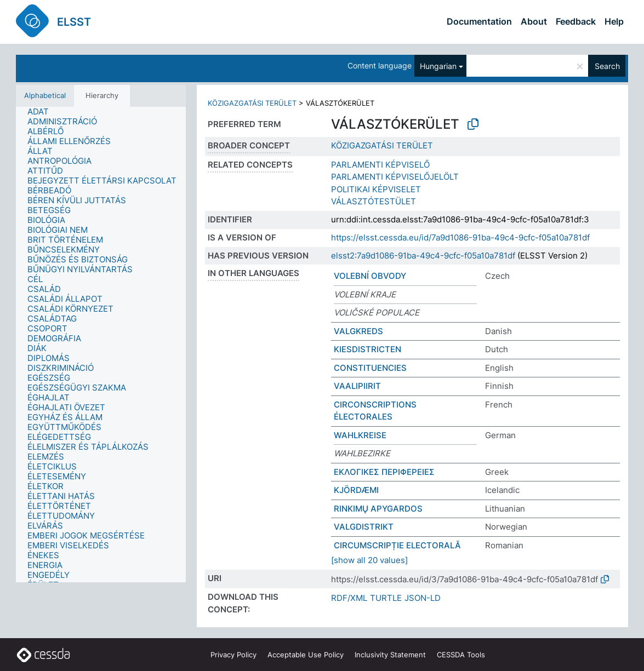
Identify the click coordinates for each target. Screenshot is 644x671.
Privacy (233, 655)
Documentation (479, 21)
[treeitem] (43, 112)
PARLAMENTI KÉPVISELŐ (380, 165)
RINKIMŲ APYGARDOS (378, 509)
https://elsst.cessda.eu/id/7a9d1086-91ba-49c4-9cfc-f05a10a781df (460, 237)
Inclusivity (390, 655)
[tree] (101, 345)
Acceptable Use (306, 655)
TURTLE (386, 598)
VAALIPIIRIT (357, 386)
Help (614, 21)
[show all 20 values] (369, 560)
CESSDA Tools (461, 655)
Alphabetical (45, 95)
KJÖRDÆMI (356, 490)
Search (607, 66)
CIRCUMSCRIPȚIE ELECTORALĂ (397, 545)
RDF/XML (349, 598)
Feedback (576, 21)
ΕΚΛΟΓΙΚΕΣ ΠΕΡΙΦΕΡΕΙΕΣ (384, 472)
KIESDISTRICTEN (367, 349)
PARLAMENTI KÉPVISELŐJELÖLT (395, 177)
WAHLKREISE (360, 435)
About (534, 21)
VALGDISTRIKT (364, 527)
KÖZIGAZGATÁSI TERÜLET (252, 103)
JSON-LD (423, 598)
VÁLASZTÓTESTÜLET (374, 201)
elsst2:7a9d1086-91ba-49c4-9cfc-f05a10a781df (423, 256)
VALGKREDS (358, 331)
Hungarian (438, 66)
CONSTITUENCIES (370, 368)
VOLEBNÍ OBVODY (370, 276)
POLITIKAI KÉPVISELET (376, 189)
